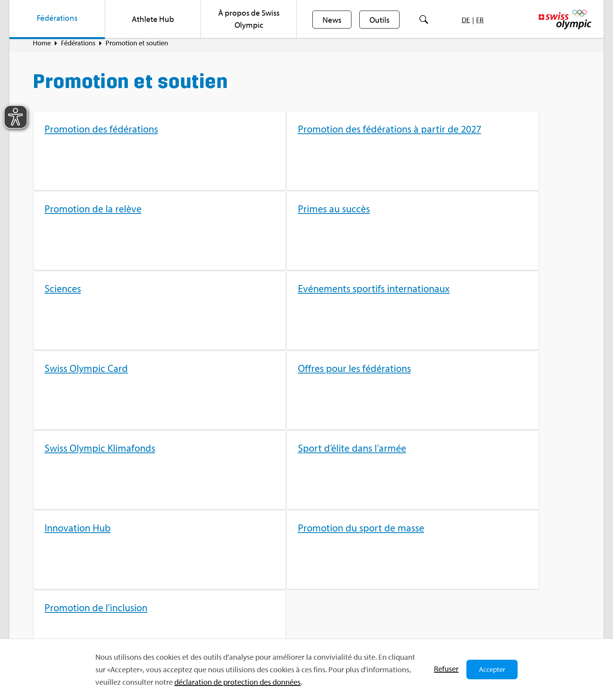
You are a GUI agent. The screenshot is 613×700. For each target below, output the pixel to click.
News (332, 20)
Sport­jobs (195, 575)
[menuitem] (57, 20)
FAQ (187, 562)
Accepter (492, 669)
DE (467, 20)
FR (481, 20)
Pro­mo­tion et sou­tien (137, 47)
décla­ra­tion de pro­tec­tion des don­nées (237, 682)
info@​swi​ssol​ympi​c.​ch (81, 612)
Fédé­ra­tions (78, 47)
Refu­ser (446, 669)
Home (42, 47)
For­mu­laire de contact (82, 626)
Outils (381, 20)
